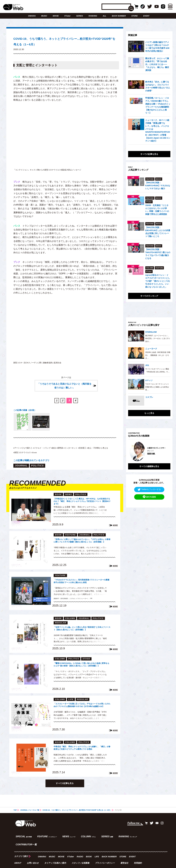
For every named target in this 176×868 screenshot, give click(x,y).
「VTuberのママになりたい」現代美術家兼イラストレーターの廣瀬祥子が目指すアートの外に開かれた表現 (82, 585)
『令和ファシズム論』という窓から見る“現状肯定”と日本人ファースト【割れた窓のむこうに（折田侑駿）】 (82, 633)
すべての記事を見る (65, 787)
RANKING (93, 16)
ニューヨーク (151, 349)
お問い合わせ (33, 856)
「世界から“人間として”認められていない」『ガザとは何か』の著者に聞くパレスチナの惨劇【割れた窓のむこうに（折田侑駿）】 (82, 545)
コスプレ (149, 397)
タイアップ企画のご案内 (55, 856)
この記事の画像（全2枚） (26, 413)
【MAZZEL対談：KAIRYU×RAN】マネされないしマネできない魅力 (158, 186)
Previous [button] (131, 449)
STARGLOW (151, 332)
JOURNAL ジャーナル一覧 (31, 814)
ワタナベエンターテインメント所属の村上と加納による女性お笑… (157, 387)
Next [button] (165, 449)
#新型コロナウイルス (51, 455)
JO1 (147, 365)
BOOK (89, 850)
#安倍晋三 (97, 451)
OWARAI (32, 16)
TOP (15, 814)
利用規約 (139, 856)
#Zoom (65, 455)
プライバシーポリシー (105, 856)
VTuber (67, 16)
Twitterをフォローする (149, 485)
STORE (135, 16)
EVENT (146, 16)
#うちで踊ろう (29, 451)
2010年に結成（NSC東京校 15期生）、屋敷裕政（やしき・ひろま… (158, 355)
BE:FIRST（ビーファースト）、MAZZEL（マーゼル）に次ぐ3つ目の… (158, 339)
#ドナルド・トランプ (48, 451)
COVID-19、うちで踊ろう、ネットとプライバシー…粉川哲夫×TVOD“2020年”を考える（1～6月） (82, 814)
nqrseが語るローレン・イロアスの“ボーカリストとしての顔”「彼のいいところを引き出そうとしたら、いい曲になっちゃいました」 (158, 281)
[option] (149, 449)
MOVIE (56, 16)
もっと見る (149, 413)
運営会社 (125, 856)
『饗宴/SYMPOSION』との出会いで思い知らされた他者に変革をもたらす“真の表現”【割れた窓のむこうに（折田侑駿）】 (82, 669)
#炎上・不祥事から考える (26, 455)
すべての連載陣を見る (149, 462)
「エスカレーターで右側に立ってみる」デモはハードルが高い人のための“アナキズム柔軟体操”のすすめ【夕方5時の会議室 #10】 (82, 709)
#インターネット (83, 451)
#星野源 (70, 451)
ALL (104, 16)
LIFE (97, 850)
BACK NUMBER (119, 16)
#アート (17, 451)
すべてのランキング (149, 296)
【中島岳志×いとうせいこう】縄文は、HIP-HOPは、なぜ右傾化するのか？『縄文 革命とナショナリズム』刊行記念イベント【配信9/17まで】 (82, 504)
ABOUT (18, 856)
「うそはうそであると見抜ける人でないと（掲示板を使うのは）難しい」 (64, 389)
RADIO (80, 850)
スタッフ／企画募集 (81, 856)
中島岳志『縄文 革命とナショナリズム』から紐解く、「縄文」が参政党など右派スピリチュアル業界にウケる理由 (82, 752)
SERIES (80, 16)
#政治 (62, 451)
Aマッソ (149, 380)
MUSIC (44, 16)
